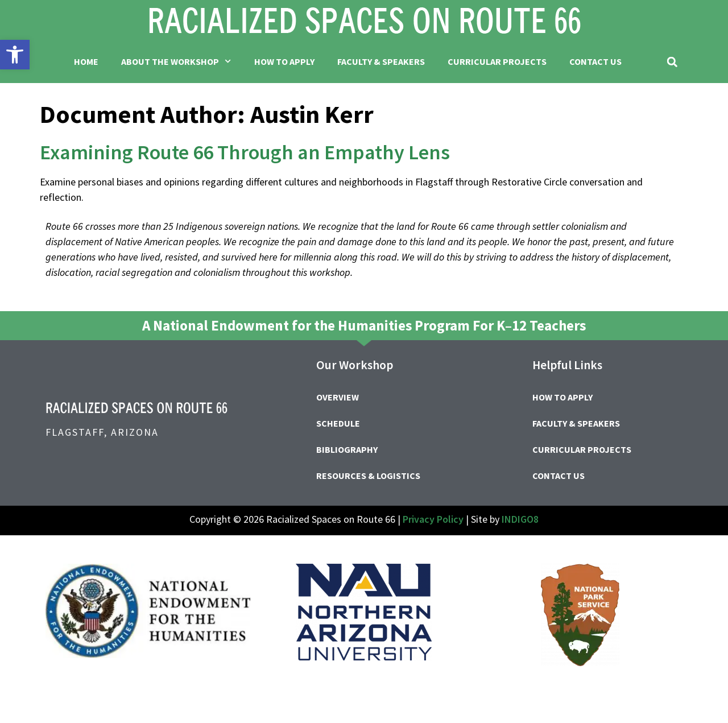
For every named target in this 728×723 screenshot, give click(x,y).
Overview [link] (338, 397)
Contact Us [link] (595, 61)
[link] (15, 55)
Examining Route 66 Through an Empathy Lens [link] (245, 152)
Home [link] (86, 61)
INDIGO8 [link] (520, 519)
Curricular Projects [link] (497, 61)
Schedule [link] (338, 423)
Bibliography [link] (347, 449)
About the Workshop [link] (176, 61)
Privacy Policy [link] (433, 519)
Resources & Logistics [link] (368, 476)
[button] (672, 62)
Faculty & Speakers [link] (381, 61)
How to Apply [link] (284, 61)
